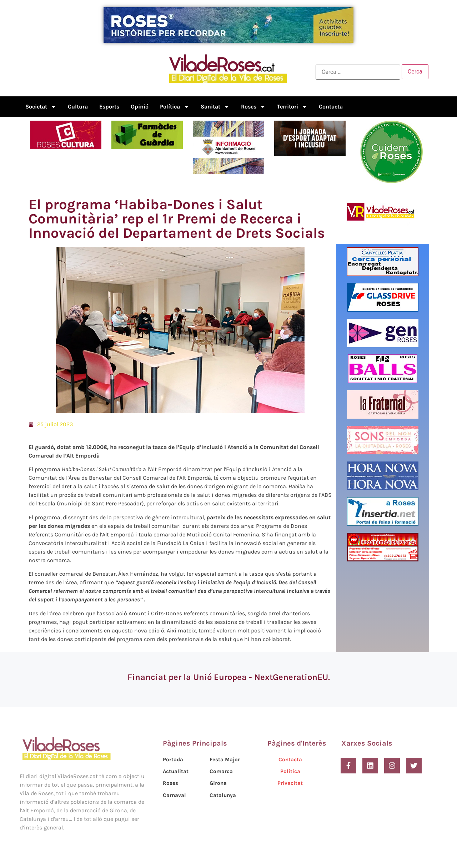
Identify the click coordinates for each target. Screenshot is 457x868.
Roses (253, 107)
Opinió (140, 107)
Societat (41, 107)
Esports (109, 107)
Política (175, 107)
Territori (292, 107)
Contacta (331, 107)
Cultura (78, 107)
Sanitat (215, 107)
